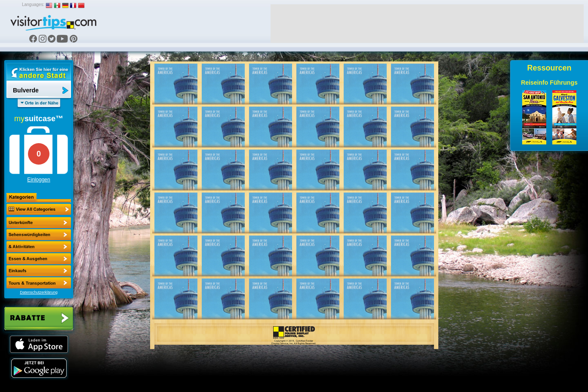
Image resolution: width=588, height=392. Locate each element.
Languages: (33, 5)
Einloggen (38, 180)
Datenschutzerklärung (39, 292)
